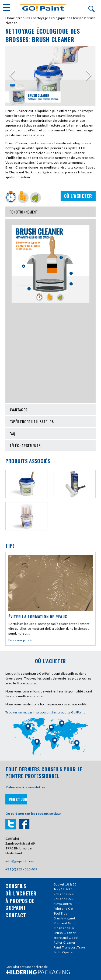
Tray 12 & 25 (63, 889)
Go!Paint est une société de (27, 967)
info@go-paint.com (20, 861)
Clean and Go (64, 928)
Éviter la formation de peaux (38, 616)
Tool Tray (60, 913)
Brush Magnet (64, 918)
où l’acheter (21, 893)
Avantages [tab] (50, 410)
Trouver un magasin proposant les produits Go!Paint (45, 712)
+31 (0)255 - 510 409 (21, 869)
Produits (24, 18)
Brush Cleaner (65, 933)
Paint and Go (63, 909)
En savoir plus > (20, 640)
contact (16, 915)
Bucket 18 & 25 (65, 884)
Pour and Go (63, 923)
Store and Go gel (66, 938)
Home (10, 18)
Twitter (11, 824)
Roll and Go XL (65, 894)
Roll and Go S (63, 899)
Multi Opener (64, 952)
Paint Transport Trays (70, 947)
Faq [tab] (50, 434)
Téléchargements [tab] (50, 445)
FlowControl (63, 904)
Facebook (24, 824)
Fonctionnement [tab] (50, 212)
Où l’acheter (78, 196)
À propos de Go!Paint (20, 904)
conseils (16, 886)
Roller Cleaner (65, 942)
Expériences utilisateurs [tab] (50, 421)
